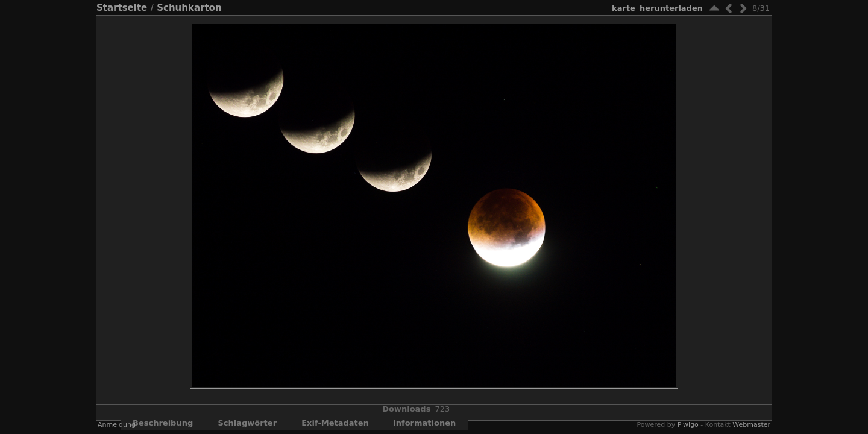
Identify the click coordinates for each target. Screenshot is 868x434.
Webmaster (751, 425)
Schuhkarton (189, 8)
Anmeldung (117, 425)
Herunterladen (671, 8)
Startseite (122, 8)
